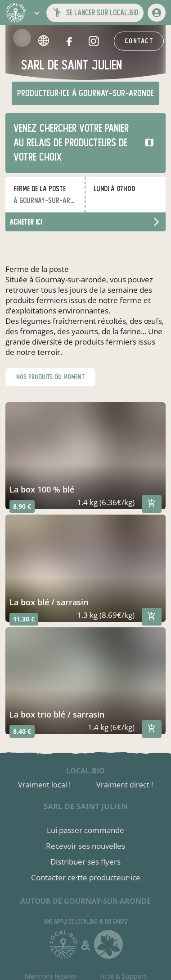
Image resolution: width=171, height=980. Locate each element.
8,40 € (22, 731)
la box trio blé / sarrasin (57, 714)
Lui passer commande (85, 830)
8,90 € (22, 506)
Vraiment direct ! (125, 785)
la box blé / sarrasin (49, 602)
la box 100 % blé (42, 489)
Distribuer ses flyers (85, 862)
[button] (37, 13)
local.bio (85, 771)
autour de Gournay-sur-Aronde (85, 901)
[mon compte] (157, 13)
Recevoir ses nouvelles (85, 846)
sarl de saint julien (86, 806)
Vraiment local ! (44, 785)
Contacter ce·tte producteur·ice (86, 877)
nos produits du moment (50, 377)
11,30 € (24, 619)
